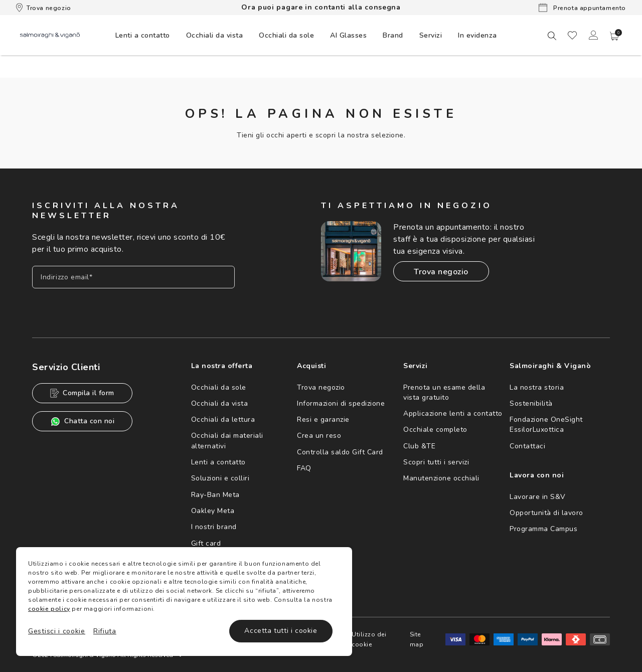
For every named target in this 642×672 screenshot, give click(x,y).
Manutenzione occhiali (441, 478)
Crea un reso (319, 436)
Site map (417, 639)
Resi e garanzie (323, 419)
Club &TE (419, 446)
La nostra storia (537, 387)
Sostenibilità (531, 403)
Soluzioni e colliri (220, 478)
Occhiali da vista (220, 403)
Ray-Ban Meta (215, 495)
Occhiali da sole (219, 387)
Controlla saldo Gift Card (340, 452)
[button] (614, 36)
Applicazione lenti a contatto (453, 413)
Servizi (431, 35)
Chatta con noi (82, 422)
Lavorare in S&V (538, 497)
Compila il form (82, 393)
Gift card (206, 543)
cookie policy (49, 609)
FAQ (304, 468)
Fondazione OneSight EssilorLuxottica (546, 425)
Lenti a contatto (218, 462)
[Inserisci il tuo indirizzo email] (133, 277)
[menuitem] (143, 35)
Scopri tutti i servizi (436, 462)
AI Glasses (348, 35)
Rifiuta (105, 631)
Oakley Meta (213, 511)
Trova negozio (44, 8)
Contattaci (527, 446)
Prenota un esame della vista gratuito (444, 392)
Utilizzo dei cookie (369, 639)
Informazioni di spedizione (341, 403)
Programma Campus (543, 529)
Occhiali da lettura (223, 419)
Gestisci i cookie (57, 631)
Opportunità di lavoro (546, 513)
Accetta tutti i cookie (281, 631)
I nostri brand (214, 527)
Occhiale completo (435, 430)
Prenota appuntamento (582, 8)
